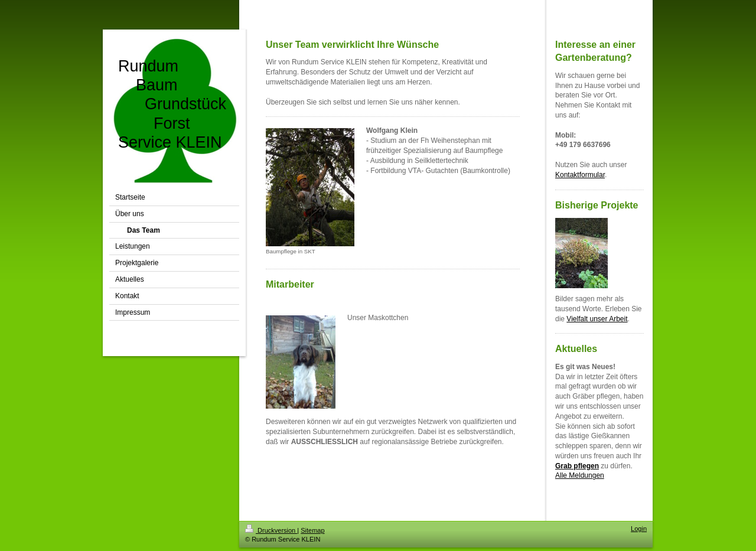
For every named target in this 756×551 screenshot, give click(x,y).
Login (639, 529)
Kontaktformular (580, 175)
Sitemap (312, 530)
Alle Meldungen (580, 475)
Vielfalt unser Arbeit (597, 319)
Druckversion (271, 530)
